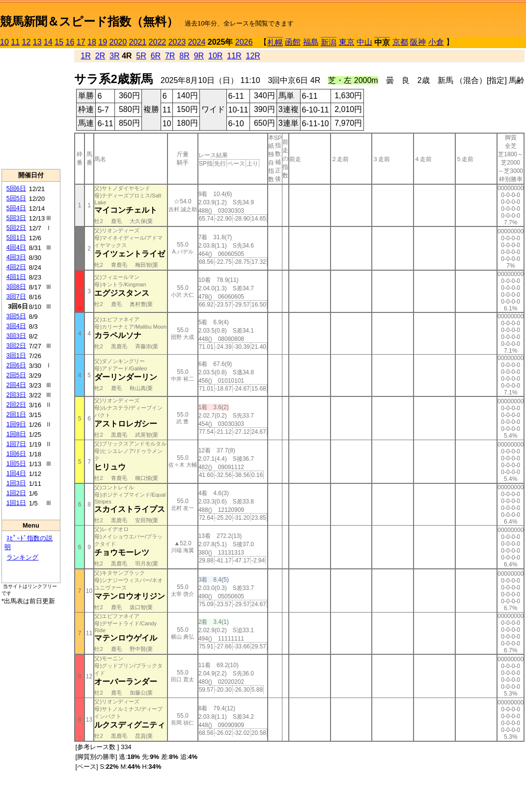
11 (15, 42)
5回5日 (16, 198)
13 (37, 42)
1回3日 (16, 483)
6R (156, 56)
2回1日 (16, 414)
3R (114, 56)
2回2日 (16, 405)
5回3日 (16, 218)
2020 (118, 42)
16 (70, 42)
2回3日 (16, 395)
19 (103, 42)
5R (141, 56)
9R (199, 56)
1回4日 (16, 473)
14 (48, 42)
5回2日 (16, 228)
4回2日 (16, 267)
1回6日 (16, 454)
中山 (364, 42)
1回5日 (16, 463)
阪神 (418, 42)
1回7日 (16, 444)
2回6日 (16, 365)
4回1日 (16, 277)
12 (27, 42)
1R (85, 56)
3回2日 (16, 346)
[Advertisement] (31, 109)
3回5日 (16, 316)
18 (92, 42)
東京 (347, 42)
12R (253, 56)
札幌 (275, 42)
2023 (177, 42)
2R (100, 56)
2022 (158, 42)
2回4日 (16, 385)
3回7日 (16, 296)
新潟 (329, 42)
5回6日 (16, 188)
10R (215, 56)
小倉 (436, 42)
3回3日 (16, 336)
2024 (197, 42)
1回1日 (16, 503)
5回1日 (16, 238)
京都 (400, 42)
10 (4, 42)
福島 (311, 42)
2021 (138, 42)
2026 (244, 42)
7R (170, 56)
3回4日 (16, 326)
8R (184, 56)
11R (234, 56)
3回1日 (16, 355)
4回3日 (16, 257)
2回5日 (16, 375)
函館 (293, 42)
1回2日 (16, 493)
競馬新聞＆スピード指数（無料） (89, 21)
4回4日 (16, 247)
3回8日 (16, 287)
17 (81, 42)
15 (59, 42)
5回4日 (16, 208)
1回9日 (16, 424)
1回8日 (16, 434)
